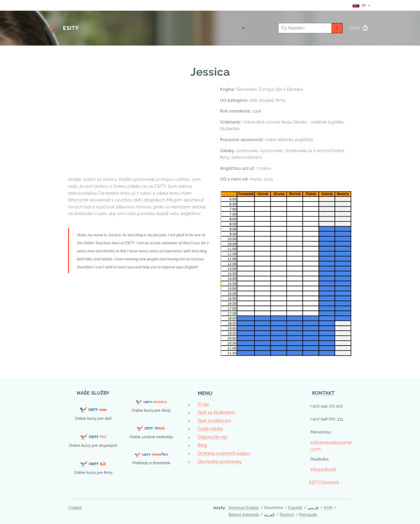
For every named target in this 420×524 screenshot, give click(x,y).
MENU (205, 393)
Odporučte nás (213, 437)
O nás (203, 404)
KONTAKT (324, 393)
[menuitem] (243, 28)
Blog (202, 445)
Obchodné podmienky (220, 461)
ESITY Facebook (324, 482)
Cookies (75, 508)
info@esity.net (323, 469)
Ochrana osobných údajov (224, 453)
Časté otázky (210, 429)
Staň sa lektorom (214, 420)
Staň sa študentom (216, 412)
